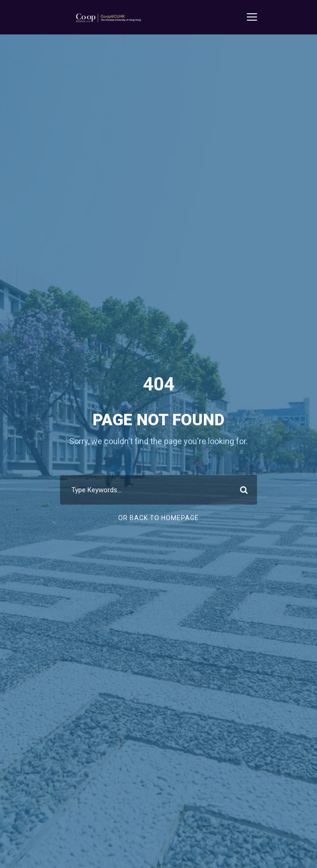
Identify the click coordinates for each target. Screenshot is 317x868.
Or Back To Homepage (158, 518)
